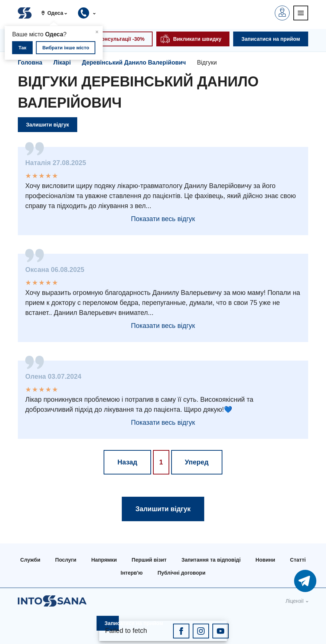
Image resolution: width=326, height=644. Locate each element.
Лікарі (62, 63)
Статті (298, 560)
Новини (265, 560)
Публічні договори (181, 573)
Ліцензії (295, 601)
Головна (30, 63)
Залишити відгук (48, 125)
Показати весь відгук (163, 219)
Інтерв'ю (132, 573)
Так (22, 48)
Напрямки (104, 560)
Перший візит (149, 560)
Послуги (66, 560)
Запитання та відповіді (211, 560)
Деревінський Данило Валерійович (134, 63)
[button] (57, 13)
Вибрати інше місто (66, 48)
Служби (30, 560)
